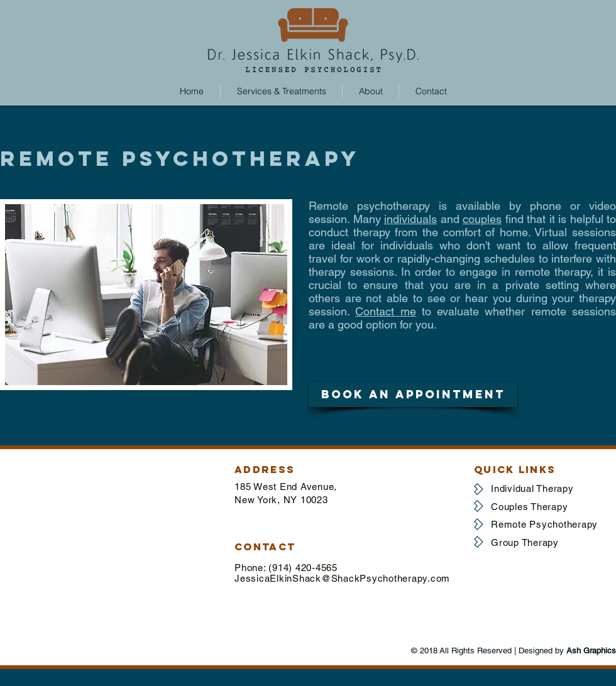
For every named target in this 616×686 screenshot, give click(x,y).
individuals (410, 219)
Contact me (385, 311)
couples (482, 219)
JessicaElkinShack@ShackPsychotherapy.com (342, 578)
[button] (413, 395)
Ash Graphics (591, 651)
